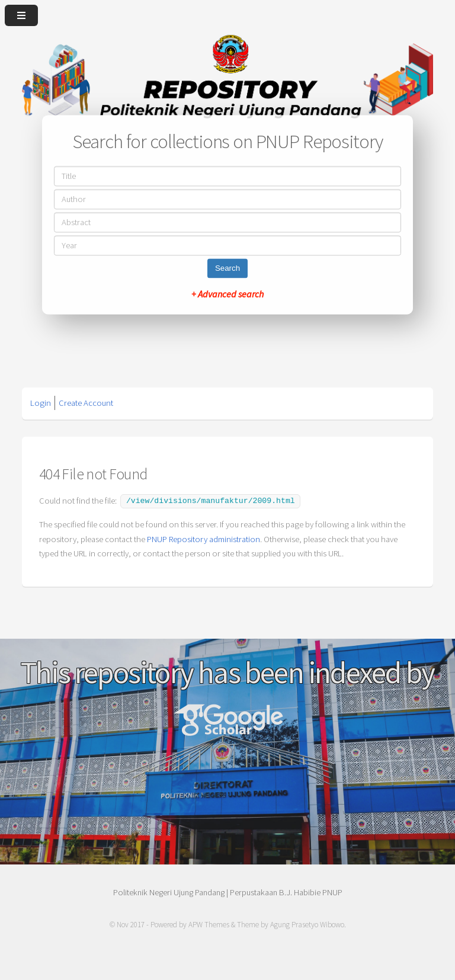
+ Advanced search (227, 294)
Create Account (86, 403)
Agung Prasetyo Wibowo (307, 923)
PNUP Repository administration (204, 538)
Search (227, 269)
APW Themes (209, 923)
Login (41, 403)
